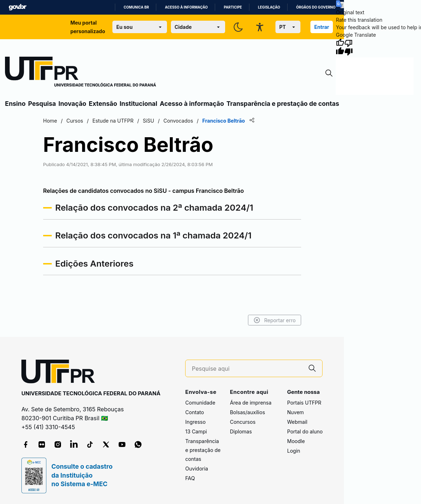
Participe (233, 7)
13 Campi (196, 431)
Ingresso (195, 422)
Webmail (297, 422)
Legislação (269, 7)
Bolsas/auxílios (247, 412)
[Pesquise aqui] (247, 369)
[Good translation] (340, 47)
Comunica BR (136, 7)
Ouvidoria (197, 469)
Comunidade (200, 403)
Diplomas (241, 431)
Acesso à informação (186, 7)
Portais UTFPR (304, 403)
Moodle (296, 441)
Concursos (243, 422)
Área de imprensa (250, 403)
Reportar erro (274, 320)
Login (294, 451)
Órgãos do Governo (316, 7)
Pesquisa (42, 104)
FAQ (190, 478)
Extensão (103, 104)
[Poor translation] (349, 47)
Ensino (15, 104)
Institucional (138, 104)
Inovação (72, 104)
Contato (194, 412)
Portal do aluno (305, 431)
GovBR (17, 7)
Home (51, 121)
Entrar (322, 27)
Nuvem (296, 412)
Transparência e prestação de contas (283, 104)
